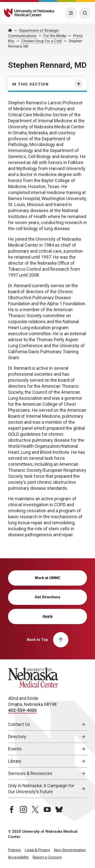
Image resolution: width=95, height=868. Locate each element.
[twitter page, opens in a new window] (35, 809)
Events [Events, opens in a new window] (15, 749)
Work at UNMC (48, 578)
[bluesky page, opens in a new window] (59, 809)
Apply (48, 616)
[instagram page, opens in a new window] (23, 809)
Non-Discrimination (70, 850)
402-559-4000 (22, 710)
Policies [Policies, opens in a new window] (14, 850)
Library (15, 761)
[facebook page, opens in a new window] (12, 809)
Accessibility (18, 857)
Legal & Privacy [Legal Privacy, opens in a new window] (37, 850)
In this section (30, 84)
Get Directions (47, 597)
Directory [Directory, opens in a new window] (17, 737)
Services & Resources (30, 773)
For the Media (55, 36)
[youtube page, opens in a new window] (47, 809)
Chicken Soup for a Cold (41, 41)
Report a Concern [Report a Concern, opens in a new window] (47, 857)
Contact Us (19, 724)
